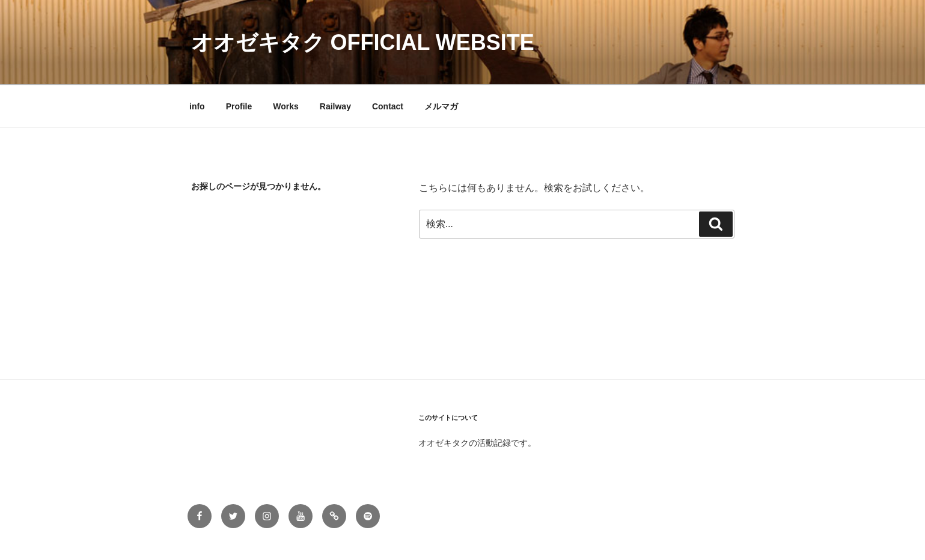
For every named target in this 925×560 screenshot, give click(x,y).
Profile (239, 106)
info (197, 106)
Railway (335, 106)
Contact (388, 106)
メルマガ (441, 106)
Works (286, 106)
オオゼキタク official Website (363, 42)
